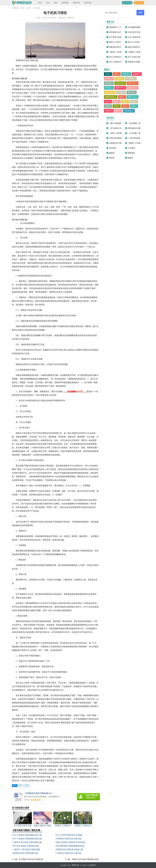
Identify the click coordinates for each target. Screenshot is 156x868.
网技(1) (118, 111)
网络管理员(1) (111, 97)
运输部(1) (137, 74)
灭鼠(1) (117, 106)
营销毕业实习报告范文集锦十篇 (70, 849)
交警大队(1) (133, 88)
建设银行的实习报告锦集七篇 (25, 853)
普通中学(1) (120, 88)
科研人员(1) (120, 83)
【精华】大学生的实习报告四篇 (26, 849)
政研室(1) (109, 83)
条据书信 (76, 3)
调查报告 (131, 153)
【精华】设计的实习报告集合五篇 (85, 859)
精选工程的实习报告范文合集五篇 (71, 842)
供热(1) (134, 106)
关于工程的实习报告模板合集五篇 (27, 839)
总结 (48, 3)
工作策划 (131, 148)
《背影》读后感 (115, 133)
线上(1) (108, 102)
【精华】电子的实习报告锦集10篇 (27, 842)
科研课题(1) (131, 79)
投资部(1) (126, 74)
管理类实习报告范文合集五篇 (69, 839)
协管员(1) (132, 92)
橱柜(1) (125, 106)
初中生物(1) (110, 92)
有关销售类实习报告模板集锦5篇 (70, 846)
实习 (15, 786)
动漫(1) (125, 102)
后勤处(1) (119, 79)
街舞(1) (134, 102)
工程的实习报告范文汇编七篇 (69, 853)
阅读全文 (62, 18)
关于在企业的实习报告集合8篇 (26, 846)
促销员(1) (109, 111)
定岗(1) (108, 106)
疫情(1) (108, 74)
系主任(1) (121, 92)
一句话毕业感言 (134, 138)
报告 (56, 3)
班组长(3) (109, 88)
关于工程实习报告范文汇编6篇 (69, 835)
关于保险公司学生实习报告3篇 (31, 859)
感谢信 (130, 158)
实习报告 (36, 8)
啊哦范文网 (75, 865)
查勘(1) (122, 97)
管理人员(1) (133, 97)
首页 (40, 3)
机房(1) (117, 74)
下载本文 (70, 18)
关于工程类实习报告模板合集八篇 (27, 835)
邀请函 (112, 153)
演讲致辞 (65, 3)
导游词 (112, 158)
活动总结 (113, 148)
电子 (21, 786)
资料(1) (117, 102)
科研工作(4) (133, 83)
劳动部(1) (109, 79)
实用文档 (88, 3)
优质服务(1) (129, 111)
